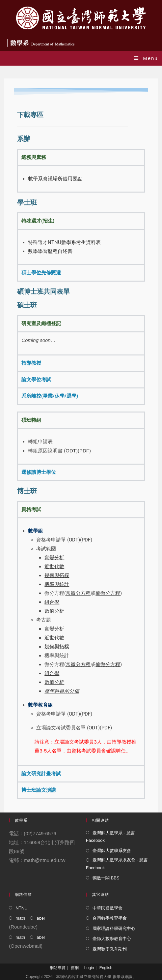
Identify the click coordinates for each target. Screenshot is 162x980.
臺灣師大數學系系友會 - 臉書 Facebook (117, 864)
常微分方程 (78, 664)
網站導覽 (58, 968)
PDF (84, 451)
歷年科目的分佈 (62, 691)
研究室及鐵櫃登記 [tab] (41, 323)
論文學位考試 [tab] (36, 380)
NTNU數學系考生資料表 (74, 242)
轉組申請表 (40, 442)
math (20, 918)
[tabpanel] (81, 178)
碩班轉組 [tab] (31, 420)
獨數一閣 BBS (106, 878)
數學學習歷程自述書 (50, 251)
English (106, 968)
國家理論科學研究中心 (114, 928)
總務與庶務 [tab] (34, 157)
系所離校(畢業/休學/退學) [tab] (50, 396)
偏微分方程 (108, 664)
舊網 (75, 968)
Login (89, 968)
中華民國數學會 (108, 908)
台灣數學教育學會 (110, 918)
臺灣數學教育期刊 (110, 949)
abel (41, 918)
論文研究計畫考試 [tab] (41, 774)
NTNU (21, 908)
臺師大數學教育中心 (112, 939)
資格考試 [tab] (31, 509)
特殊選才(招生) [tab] (38, 221)
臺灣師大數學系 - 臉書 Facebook (110, 837)
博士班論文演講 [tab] (39, 790)
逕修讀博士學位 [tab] (39, 472)
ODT (71, 451)
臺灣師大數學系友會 (112, 851)
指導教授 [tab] (31, 363)
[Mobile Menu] (146, 58)
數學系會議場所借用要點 (55, 179)
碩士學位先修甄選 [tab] (41, 273)
